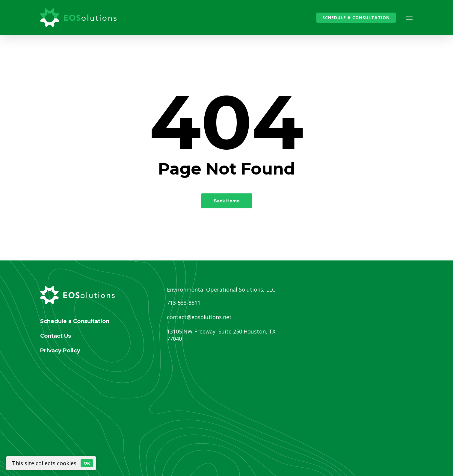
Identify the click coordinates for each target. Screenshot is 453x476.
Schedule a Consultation (75, 321)
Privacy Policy (60, 351)
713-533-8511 (184, 303)
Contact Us (56, 336)
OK (87, 463)
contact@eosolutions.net (199, 317)
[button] (410, 18)
